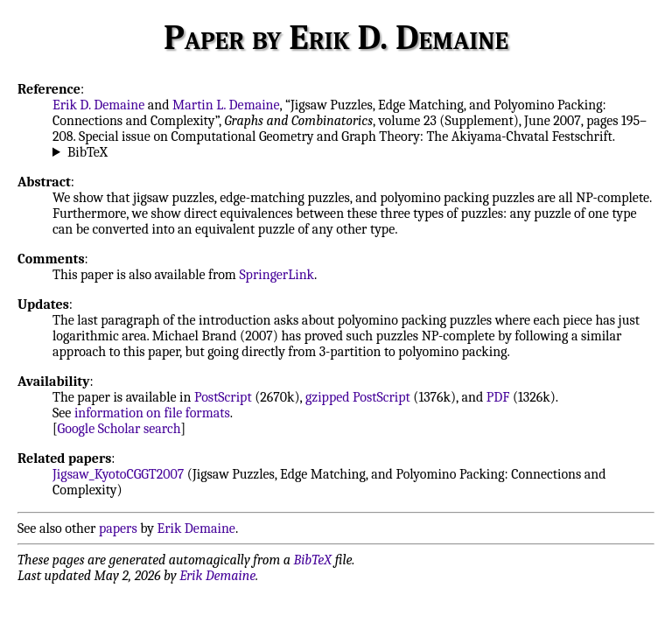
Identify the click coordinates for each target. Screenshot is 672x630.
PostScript (223, 397)
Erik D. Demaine (98, 105)
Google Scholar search (119, 429)
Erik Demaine (196, 528)
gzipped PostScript (358, 397)
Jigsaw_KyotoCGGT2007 (118, 474)
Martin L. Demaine (226, 105)
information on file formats (152, 413)
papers (118, 528)
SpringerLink (276, 275)
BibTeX (87, 152)
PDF (498, 397)
